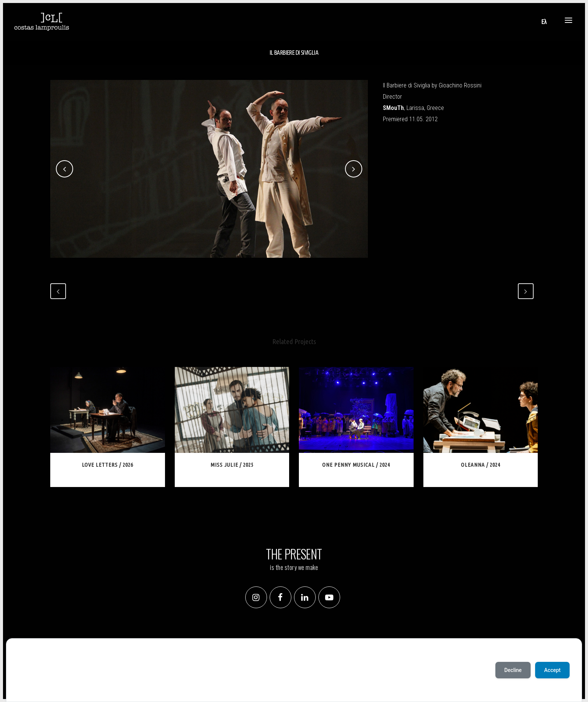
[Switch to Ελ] (544, 22)
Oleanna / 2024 (481, 465)
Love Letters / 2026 (107, 465)
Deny (50, 687)
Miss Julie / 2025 (232, 465)
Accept (27, 687)
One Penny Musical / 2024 (356, 465)
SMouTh (393, 108)
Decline (513, 670)
